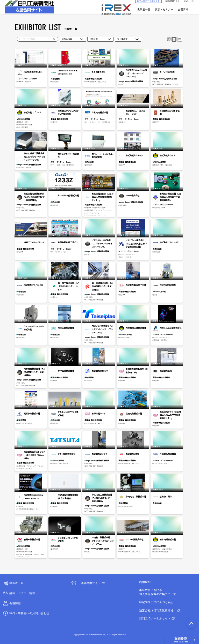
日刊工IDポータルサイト (155, 618)
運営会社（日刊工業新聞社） (158, 610)
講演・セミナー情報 (19, 593)
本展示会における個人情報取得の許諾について (158, 592)
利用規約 (145, 582)
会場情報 (183, 9)
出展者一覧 (144, 9)
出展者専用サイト (86, 583)
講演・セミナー (164, 9)
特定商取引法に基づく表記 (156, 602)
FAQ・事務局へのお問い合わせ (26, 613)
